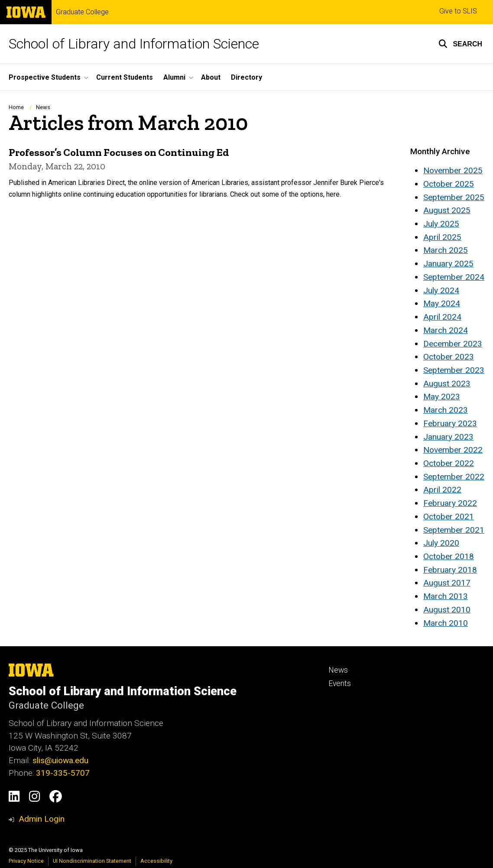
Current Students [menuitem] (125, 77)
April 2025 (442, 237)
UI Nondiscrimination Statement (92, 861)
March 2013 (446, 596)
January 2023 (448, 437)
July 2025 (441, 224)
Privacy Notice (26, 861)
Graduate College (82, 12)
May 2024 (442, 303)
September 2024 (454, 277)
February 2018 (450, 570)
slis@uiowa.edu (60, 760)
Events (340, 683)
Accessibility (156, 861)
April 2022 (442, 490)
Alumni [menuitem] (174, 77)
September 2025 (454, 197)
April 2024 (442, 317)
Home (16, 107)
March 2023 (446, 410)
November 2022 (453, 450)
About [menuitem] (211, 77)
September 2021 (454, 530)
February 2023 (450, 423)
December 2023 (453, 344)
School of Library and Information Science (134, 44)
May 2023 (442, 397)
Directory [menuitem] (246, 77)
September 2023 (454, 370)
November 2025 (453, 170)
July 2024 (441, 290)
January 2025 (448, 264)
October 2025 (449, 184)
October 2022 (449, 463)
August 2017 (447, 583)
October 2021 (449, 517)
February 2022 (450, 503)
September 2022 (454, 477)
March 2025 (446, 250)
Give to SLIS (458, 11)
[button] (460, 44)
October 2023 (449, 357)
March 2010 (446, 623)
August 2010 (447, 610)
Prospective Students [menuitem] (45, 77)
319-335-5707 (63, 773)
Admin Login (42, 819)
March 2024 (446, 330)
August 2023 (447, 384)
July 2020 (441, 543)
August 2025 (447, 210)
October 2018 (449, 556)
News (43, 107)
